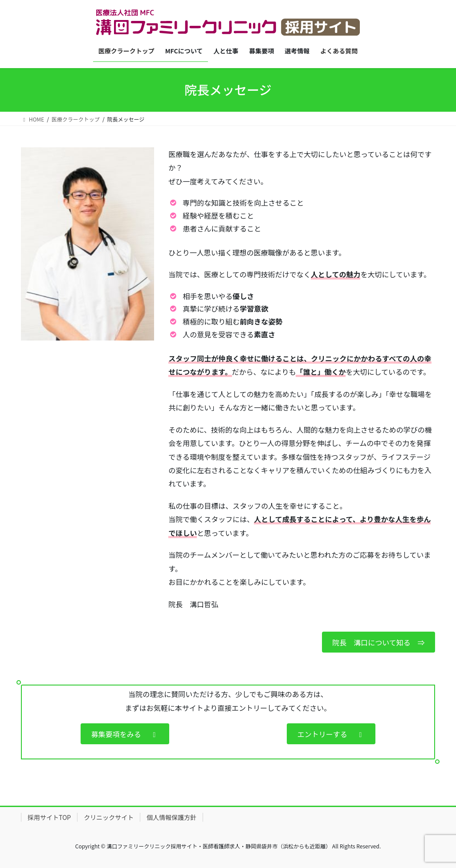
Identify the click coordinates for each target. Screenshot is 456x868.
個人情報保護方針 (171, 817)
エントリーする (331, 734)
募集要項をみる (125, 734)
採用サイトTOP (49, 817)
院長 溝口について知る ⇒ (379, 642)
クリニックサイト (109, 817)
